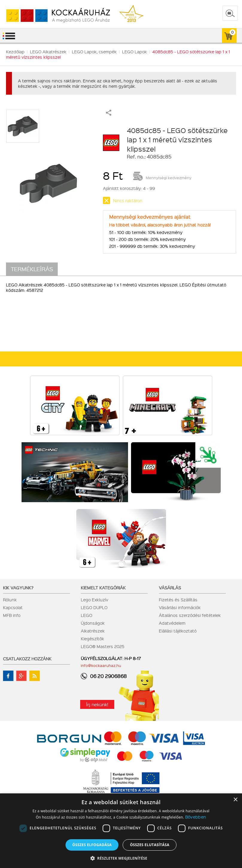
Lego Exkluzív (95, 600)
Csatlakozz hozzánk (27, 659)
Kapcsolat (13, 607)
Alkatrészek (93, 631)
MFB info (12, 615)
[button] (121, 858)
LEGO (86, 615)
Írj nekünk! (97, 704)
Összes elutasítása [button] (150, 845)
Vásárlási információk (180, 607)
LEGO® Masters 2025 (103, 646)
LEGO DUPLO (94, 607)
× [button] (235, 800)
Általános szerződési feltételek (190, 615)
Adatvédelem (172, 623)
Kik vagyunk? (18, 588)
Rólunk (10, 600)
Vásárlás (170, 588)
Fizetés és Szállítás (178, 600)
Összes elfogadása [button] (92, 845)
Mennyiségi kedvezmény (169, 178)
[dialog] (121, 831)
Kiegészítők (92, 638)
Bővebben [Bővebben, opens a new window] (196, 817)
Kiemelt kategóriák (103, 588)
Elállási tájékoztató (178, 631)
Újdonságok (93, 623)
